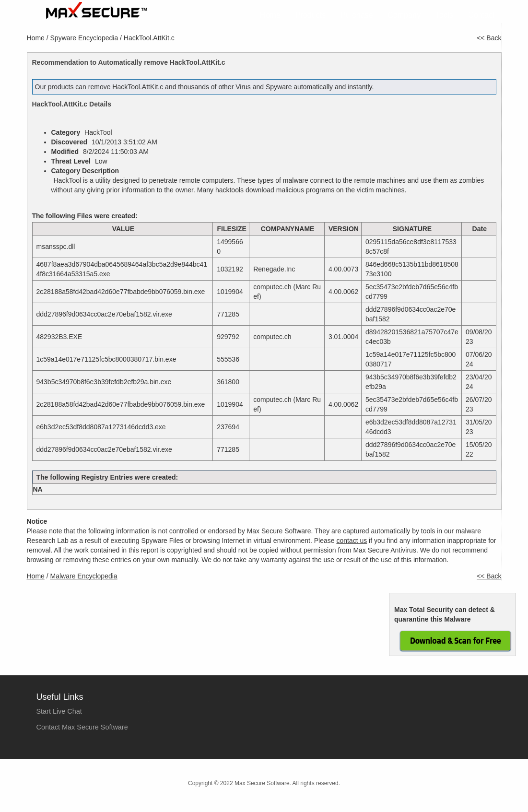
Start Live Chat (59, 711)
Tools (444, 15)
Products (311, 15)
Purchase (357, 15)
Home (270, 15)
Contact (481, 15)
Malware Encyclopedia (84, 576)
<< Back (489, 38)
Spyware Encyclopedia (84, 38)
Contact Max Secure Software (82, 727)
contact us (352, 541)
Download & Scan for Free (455, 641)
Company (404, 15)
